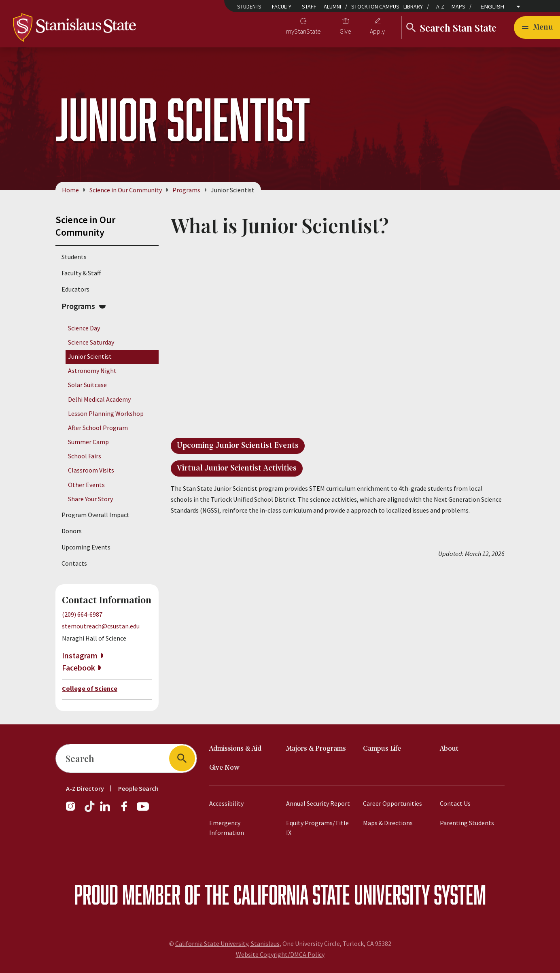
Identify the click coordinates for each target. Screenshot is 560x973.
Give (345, 31)
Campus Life (382, 749)
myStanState (303, 31)
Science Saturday (91, 342)
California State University (332, 894)
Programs (186, 190)
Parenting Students (467, 823)
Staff (309, 6)
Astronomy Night (92, 371)
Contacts (74, 563)
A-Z (440, 6)
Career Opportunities (392, 803)
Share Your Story (90, 499)
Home (70, 190)
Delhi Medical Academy (99, 399)
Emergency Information (227, 828)
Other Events (86, 485)
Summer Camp (88, 442)
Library (413, 6)
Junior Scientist (90, 356)
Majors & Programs (316, 749)
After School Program (98, 428)
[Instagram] (74, 810)
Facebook (78, 667)
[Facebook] (127, 810)
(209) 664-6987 (82, 614)
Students (249, 6)
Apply (377, 31)
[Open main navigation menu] (537, 28)
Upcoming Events (86, 547)
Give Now (224, 768)
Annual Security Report (318, 803)
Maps (458, 6)
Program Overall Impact (95, 515)
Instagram (80, 655)
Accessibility (226, 803)
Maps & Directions (388, 823)
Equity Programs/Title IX (317, 828)
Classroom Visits (91, 471)
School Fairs (85, 456)
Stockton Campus (375, 6)
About (449, 749)
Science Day (84, 328)
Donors (72, 531)
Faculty (282, 6)
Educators (75, 289)
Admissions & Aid (235, 749)
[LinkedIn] (106, 810)
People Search (138, 788)
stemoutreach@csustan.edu (101, 626)
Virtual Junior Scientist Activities (237, 468)
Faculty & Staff (81, 273)
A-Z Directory (85, 788)
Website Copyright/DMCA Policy (280, 954)
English (493, 7)
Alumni (332, 6)
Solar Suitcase (87, 385)
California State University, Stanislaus (227, 943)
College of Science (90, 689)
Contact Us (455, 803)
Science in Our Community (126, 190)
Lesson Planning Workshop (106, 413)
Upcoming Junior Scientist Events (238, 446)
